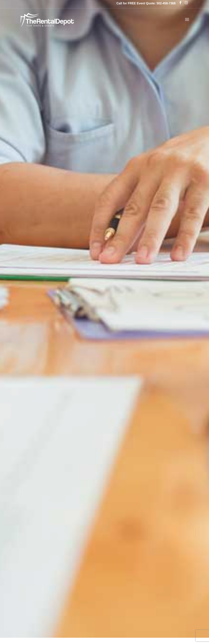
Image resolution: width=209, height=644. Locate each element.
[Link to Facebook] (180, 3)
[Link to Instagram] (186, 3)
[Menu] (187, 19)
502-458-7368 (166, 3)
